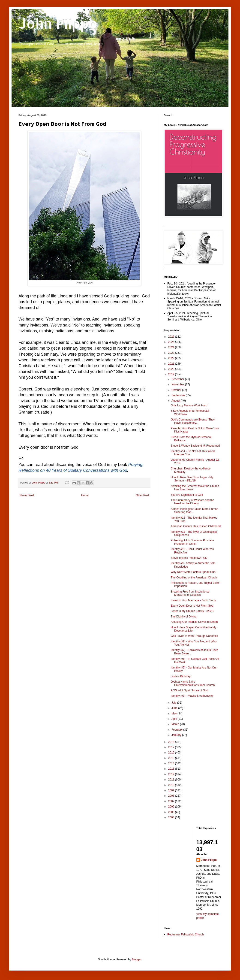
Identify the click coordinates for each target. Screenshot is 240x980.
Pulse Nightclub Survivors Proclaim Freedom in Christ (192, 542)
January (177, 735)
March (176, 724)
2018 (172, 742)
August (176, 401)
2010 (172, 785)
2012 (172, 774)
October (177, 390)
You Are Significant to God (187, 495)
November (178, 384)
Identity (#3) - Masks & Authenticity (192, 696)
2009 (172, 790)
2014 (172, 763)
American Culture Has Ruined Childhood (196, 526)
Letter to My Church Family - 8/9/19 (192, 611)
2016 (172, 753)
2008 (172, 796)
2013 (172, 769)
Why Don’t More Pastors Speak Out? (193, 572)
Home (85, 495)
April (175, 719)
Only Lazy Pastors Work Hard (189, 405)
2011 (172, 780)
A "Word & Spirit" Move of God (189, 690)
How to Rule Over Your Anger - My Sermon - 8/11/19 (192, 479)
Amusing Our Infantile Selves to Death (194, 622)
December (178, 379)
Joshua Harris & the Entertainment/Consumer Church (193, 683)
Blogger (136, 959)
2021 (172, 364)
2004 (172, 817)
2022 (172, 358)
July (174, 703)
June (175, 708)
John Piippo (58, 23)
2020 (172, 369)
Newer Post (27, 495)
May (174, 714)
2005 (172, 812)
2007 (172, 801)
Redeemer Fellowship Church (186, 935)
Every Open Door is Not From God (192, 606)
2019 (172, 374)
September (179, 395)
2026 (172, 337)
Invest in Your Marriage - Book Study (193, 600)
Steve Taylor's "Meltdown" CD (189, 558)
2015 (172, 758)
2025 (172, 342)
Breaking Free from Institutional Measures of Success (190, 593)
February (177, 730)
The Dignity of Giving (184, 617)
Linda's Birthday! (181, 676)
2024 (172, 347)
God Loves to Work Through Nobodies (194, 636)
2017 (172, 747)
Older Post (142, 495)
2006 (172, 807)
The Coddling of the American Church (194, 578)
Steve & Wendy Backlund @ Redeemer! (195, 446)
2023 (172, 353)
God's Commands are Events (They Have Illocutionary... (193, 421)
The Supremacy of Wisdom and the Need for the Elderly (192, 502)
